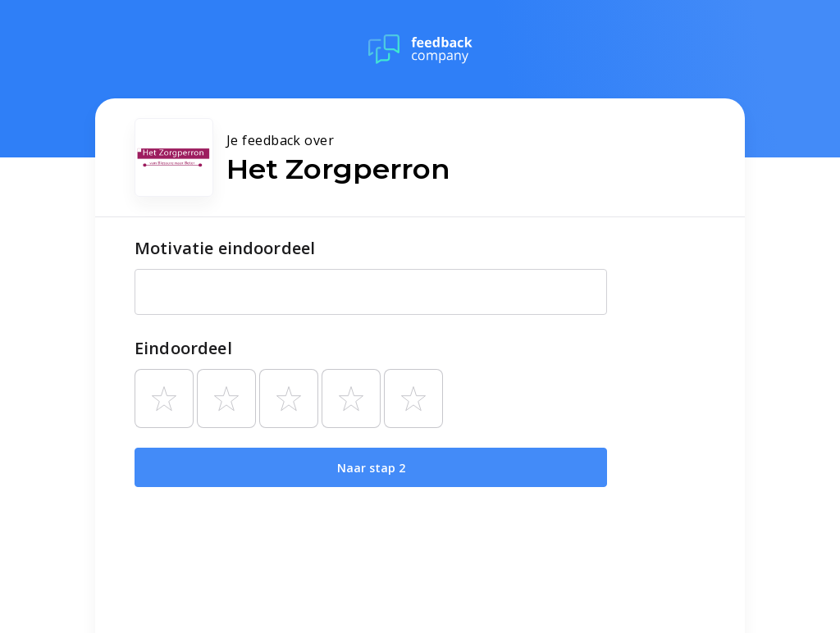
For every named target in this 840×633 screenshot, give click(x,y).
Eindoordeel (183, 348)
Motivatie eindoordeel (225, 248)
